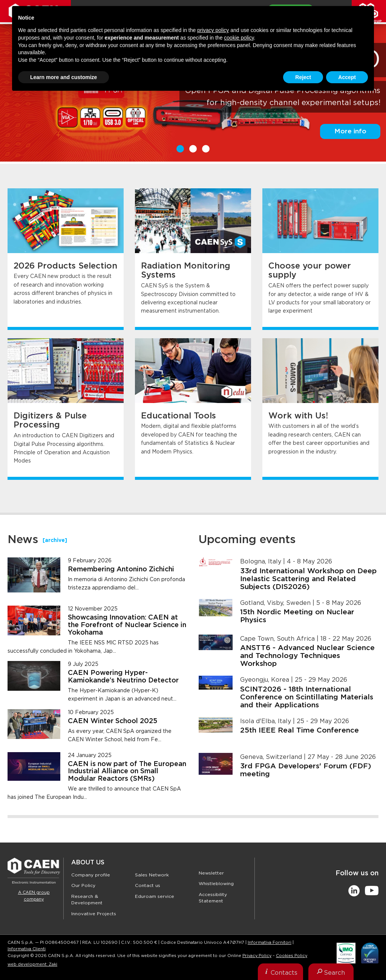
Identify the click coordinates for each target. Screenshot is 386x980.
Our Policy (83, 885)
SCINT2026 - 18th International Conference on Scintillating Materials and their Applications (307, 697)
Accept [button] (347, 77)
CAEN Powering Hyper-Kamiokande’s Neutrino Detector (123, 677)
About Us (88, 862)
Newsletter (211, 873)
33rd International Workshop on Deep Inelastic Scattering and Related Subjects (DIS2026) (308, 579)
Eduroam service (155, 896)
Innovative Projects (94, 914)
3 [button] (206, 149)
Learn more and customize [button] (64, 77)
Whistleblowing (216, 884)
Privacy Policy (257, 956)
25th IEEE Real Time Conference (299, 730)
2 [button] (193, 149)
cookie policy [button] (239, 38)
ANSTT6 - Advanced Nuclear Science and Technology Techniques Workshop (307, 656)
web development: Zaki (32, 964)
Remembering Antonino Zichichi (121, 569)
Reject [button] (303, 77)
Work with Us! (298, 416)
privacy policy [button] (213, 30)
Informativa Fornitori (270, 943)
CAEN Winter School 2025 (113, 721)
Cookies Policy (292, 956)
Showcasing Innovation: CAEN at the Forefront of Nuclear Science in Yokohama (127, 625)
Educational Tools (178, 416)
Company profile (91, 875)
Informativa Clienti (27, 949)
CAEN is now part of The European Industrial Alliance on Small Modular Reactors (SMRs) (127, 772)
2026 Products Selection (65, 266)
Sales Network (152, 875)
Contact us (148, 885)
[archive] (55, 540)
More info (350, 131)
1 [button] (180, 149)
